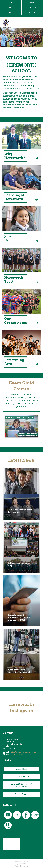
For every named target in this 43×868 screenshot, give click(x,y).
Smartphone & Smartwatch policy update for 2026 (19, 617)
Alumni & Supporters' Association (21, 785)
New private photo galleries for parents (19, 671)
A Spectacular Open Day (19, 564)
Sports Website (21, 776)
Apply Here (21, 769)
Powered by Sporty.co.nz (21, 861)
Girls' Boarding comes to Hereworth (20, 511)
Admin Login (22, 866)
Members (21, 864)
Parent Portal (21, 794)
